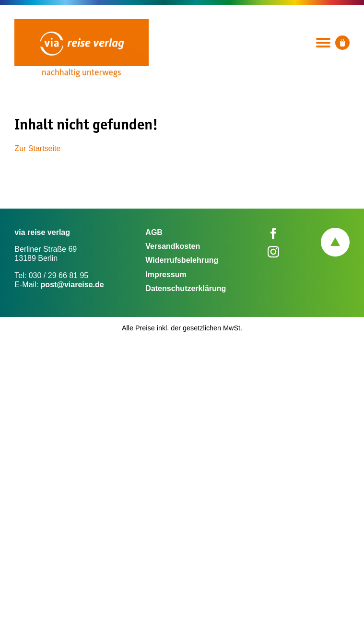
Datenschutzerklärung (186, 288)
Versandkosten (173, 246)
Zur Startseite (37, 148)
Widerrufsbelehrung (182, 260)
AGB (154, 232)
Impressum (166, 275)
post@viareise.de (72, 285)
